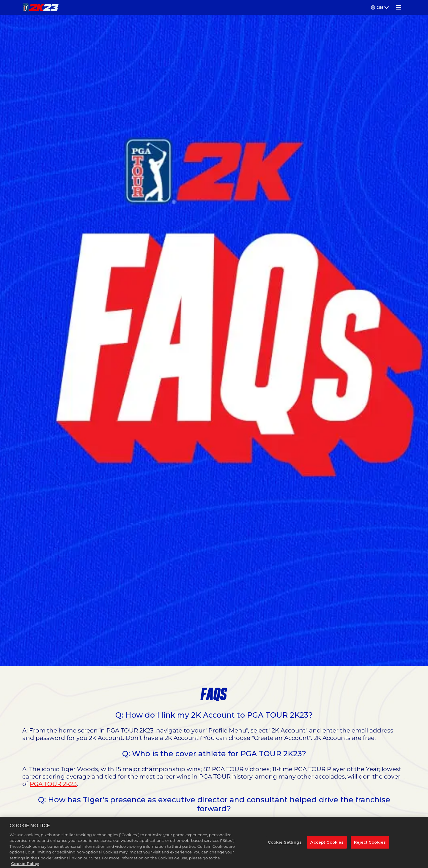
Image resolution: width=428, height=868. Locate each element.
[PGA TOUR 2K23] (41, 7)
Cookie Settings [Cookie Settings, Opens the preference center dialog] (285, 848)
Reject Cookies (370, 848)
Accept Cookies (327, 848)
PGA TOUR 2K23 (53, 784)
